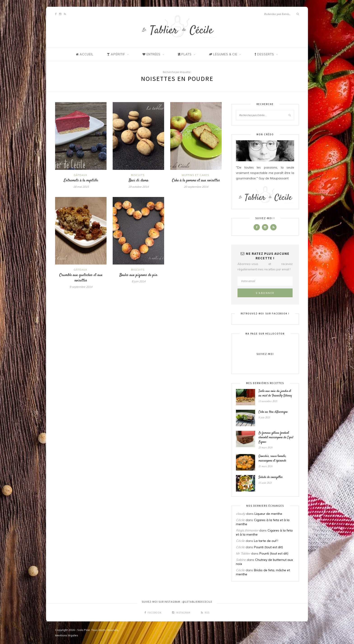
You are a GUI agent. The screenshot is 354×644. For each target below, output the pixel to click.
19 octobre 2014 (138, 187)
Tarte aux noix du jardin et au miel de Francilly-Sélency (275, 393)
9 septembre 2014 (81, 287)
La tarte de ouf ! (266, 541)
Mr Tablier (243, 553)
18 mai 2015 (81, 187)
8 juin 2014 (139, 281)
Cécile (240, 520)
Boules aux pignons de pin (138, 275)
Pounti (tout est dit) (268, 547)
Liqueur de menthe (268, 514)
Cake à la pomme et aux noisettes (196, 180)
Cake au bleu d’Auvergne (273, 412)
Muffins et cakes (195, 175)
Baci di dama (139, 180)
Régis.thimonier (247, 530)
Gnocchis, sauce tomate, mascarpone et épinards (272, 459)
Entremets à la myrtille (81, 180)
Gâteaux (80, 175)
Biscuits (138, 175)
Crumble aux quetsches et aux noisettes (81, 278)
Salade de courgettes (271, 477)
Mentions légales (67, 635)
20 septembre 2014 (196, 187)
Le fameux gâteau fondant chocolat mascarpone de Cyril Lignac (276, 438)
